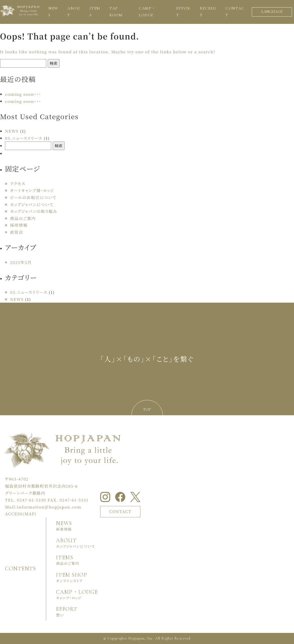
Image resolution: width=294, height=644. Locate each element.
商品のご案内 (23, 218)
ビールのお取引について (33, 197)
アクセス (18, 184)
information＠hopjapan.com (49, 507)
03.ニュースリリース (24, 138)
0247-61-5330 (32, 500)
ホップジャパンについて (32, 204)
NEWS (12, 131)
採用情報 (19, 225)
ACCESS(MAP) (21, 514)
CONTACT (120, 511)
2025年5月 (21, 262)
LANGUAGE (272, 12)
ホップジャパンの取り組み (34, 211)
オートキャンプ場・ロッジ (32, 190)
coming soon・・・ (23, 94)
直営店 (17, 232)
